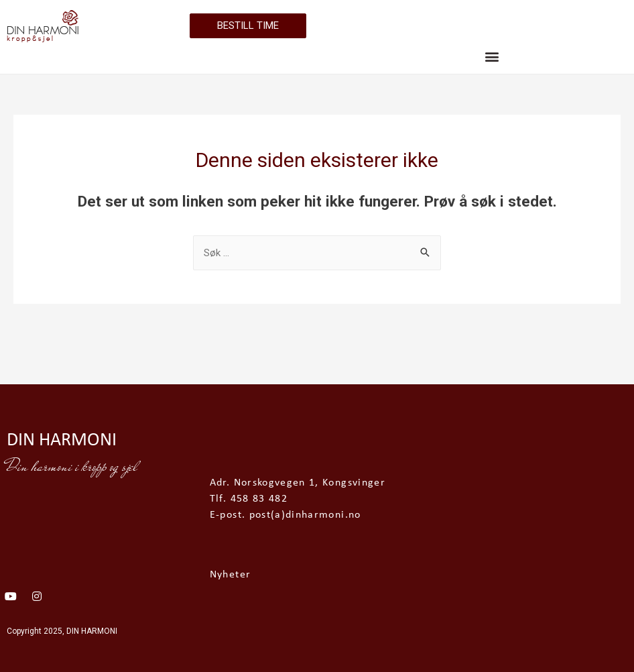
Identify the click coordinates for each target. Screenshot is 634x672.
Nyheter (230, 575)
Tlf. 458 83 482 (249, 499)
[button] (492, 56)
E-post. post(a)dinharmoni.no (286, 515)
